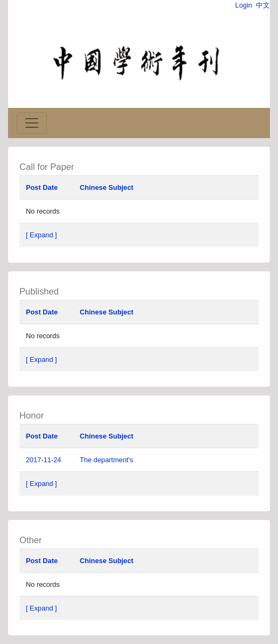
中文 (263, 5)
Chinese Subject (107, 187)
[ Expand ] (41, 235)
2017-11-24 (43, 460)
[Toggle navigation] (32, 123)
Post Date (42, 187)
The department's (107, 460)
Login (244, 5)
